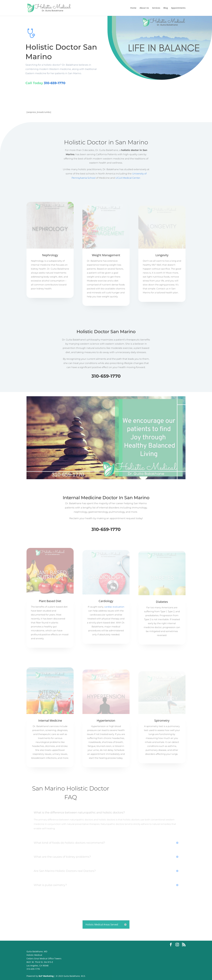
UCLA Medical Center (128, 178)
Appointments (178, 8)
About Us (144, 8)
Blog (166, 8)
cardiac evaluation (114, 607)
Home (133, 8)
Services (156, 8)
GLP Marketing (46, 976)
